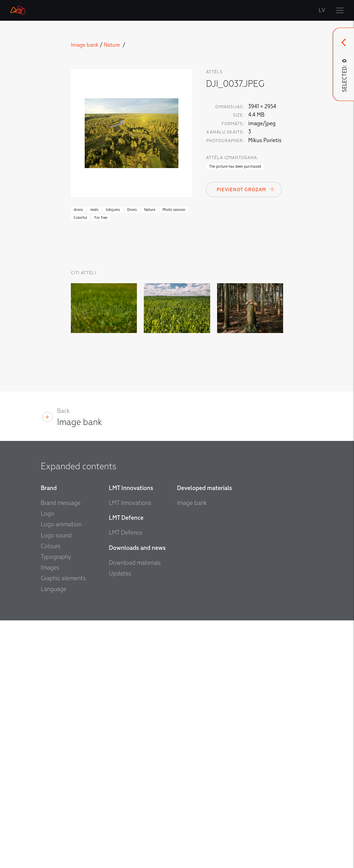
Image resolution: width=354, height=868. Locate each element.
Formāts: (233, 124)
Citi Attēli (83, 273)
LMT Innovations (130, 503)
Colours (51, 546)
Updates (120, 574)
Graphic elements (63, 578)
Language (54, 589)
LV (322, 10)
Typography (56, 557)
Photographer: (225, 141)
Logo (48, 514)
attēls (214, 72)
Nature (113, 45)
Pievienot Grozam (246, 189)
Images (50, 568)
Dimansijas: (230, 107)
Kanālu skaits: (225, 132)
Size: (239, 115)
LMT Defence (126, 533)
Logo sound (56, 535)
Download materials (135, 563)
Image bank (85, 45)
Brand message (61, 503)
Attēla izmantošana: (232, 158)
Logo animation (61, 524)
